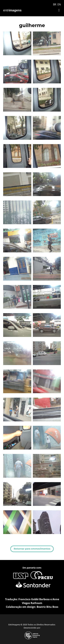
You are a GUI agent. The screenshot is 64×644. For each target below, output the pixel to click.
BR (55, 4)
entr (12, 10)
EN (59, 4)
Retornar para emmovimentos (32, 549)
